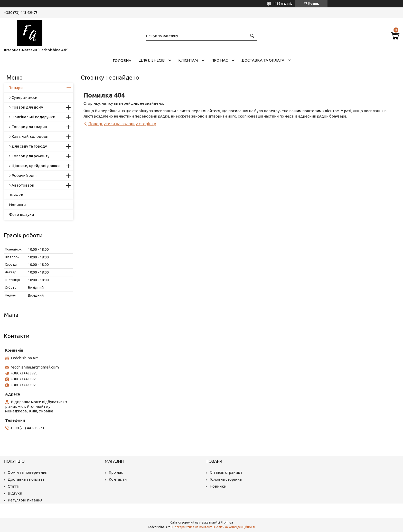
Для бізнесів (152, 60)
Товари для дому (27, 107)
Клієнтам (188, 60)
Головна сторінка (226, 479)
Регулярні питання (25, 500)
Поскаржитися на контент (192, 527)
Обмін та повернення (27, 472)
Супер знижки (24, 97)
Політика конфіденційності (235, 527)
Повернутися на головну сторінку (122, 124)
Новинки (17, 205)
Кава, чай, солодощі (30, 136)
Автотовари (23, 185)
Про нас (220, 60)
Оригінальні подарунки (33, 117)
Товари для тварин (29, 127)
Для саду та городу (29, 146)
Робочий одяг (24, 175)
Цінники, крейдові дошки (36, 166)
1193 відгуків (283, 3)
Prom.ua (227, 522)
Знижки (16, 195)
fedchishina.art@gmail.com (35, 367)
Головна (122, 60)
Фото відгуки (21, 214)
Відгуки (15, 493)
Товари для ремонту (30, 156)
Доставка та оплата (263, 60)
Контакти (118, 479)
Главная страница (226, 472)
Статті (13, 486)
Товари (16, 88)
